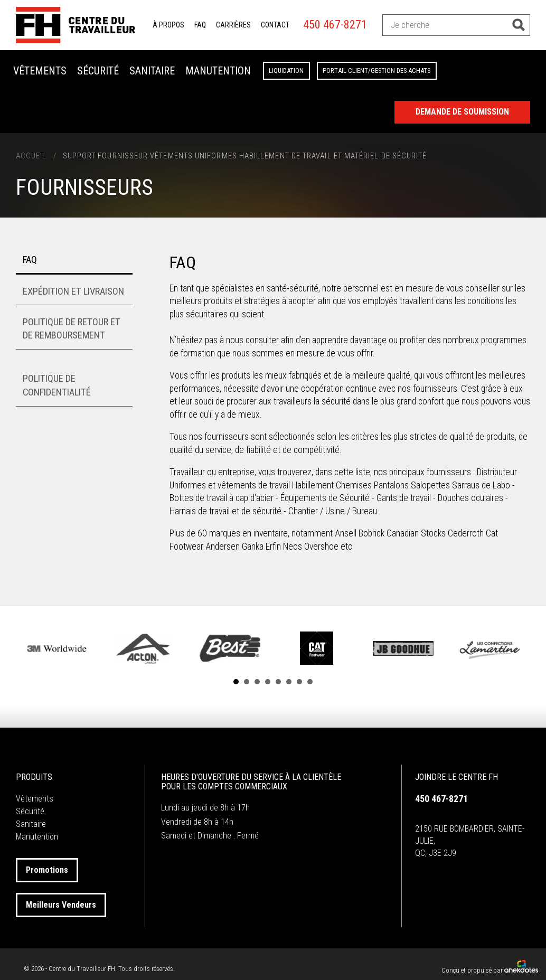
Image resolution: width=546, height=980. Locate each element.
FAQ (200, 25)
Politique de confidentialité (57, 385)
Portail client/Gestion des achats (376, 70)
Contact (275, 25)
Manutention (218, 71)
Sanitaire (152, 71)
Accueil (31, 156)
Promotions (47, 870)
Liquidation (286, 70)
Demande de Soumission (462, 112)
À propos (168, 25)
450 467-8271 (335, 25)
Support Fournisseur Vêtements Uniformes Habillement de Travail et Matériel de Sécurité (245, 156)
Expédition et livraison (73, 291)
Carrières (233, 25)
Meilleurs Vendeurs (61, 905)
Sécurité (98, 71)
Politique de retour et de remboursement (72, 329)
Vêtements (40, 71)
